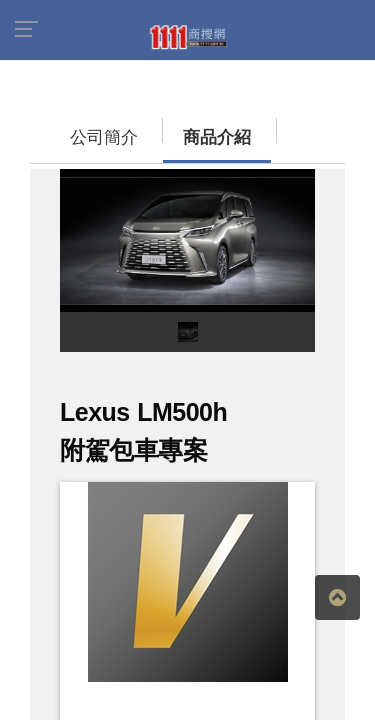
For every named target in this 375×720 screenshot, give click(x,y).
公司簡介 (65, 127)
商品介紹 (155, 127)
